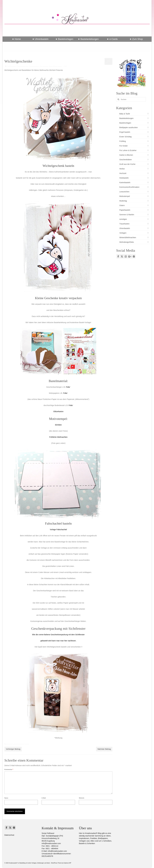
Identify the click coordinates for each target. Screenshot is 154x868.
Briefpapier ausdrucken (129, 127)
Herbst (122, 169)
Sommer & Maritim (127, 215)
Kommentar (9, 769)
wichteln (27, 744)
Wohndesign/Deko (127, 242)
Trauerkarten (124, 224)
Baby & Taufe (125, 114)
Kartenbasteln (125, 182)
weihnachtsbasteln (18, 744)
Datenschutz (9, 835)
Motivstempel (44, 66)
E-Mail (44, 798)
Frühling (123, 141)
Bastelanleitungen (23, 66)
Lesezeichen (124, 192)
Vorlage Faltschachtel (58, 530)
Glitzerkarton (58, 411)
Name (6, 798)
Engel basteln (125, 132)
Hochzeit (123, 173)
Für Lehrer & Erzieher (128, 150)
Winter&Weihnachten (55, 66)
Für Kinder (123, 146)
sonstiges (123, 219)
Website (82, 798)
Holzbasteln (124, 178)
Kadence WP (67, 863)
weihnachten (9, 744)
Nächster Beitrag (104, 749)
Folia (68, 387)
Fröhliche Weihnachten (58, 437)
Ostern (122, 205)
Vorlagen (123, 233)
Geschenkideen (34, 66)
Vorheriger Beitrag (13, 749)
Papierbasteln (125, 210)
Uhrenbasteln (125, 228)
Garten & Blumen (126, 155)
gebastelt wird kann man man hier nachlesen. (58, 641)
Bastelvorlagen (125, 123)
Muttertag (123, 201)
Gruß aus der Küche (127, 164)
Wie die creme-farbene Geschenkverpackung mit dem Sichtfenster (58, 635)
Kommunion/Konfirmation (129, 187)
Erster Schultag (125, 137)
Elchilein (58, 425)
